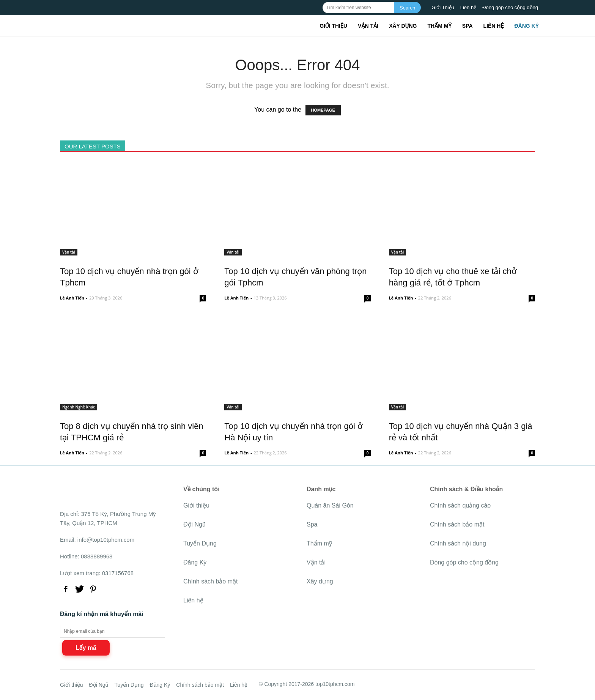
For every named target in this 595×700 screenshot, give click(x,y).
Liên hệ (468, 7)
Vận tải (368, 26)
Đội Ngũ (194, 524)
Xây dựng (403, 26)
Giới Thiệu (443, 7)
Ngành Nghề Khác (79, 407)
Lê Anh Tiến (72, 298)
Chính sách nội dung (458, 543)
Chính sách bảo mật (210, 581)
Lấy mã (86, 648)
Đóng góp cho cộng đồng (510, 7)
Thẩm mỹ (439, 26)
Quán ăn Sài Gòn (330, 505)
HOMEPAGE (323, 110)
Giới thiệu (333, 26)
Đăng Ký (527, 26)
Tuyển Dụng (200, 543)
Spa (467, 26)
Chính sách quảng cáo (460, 505)
